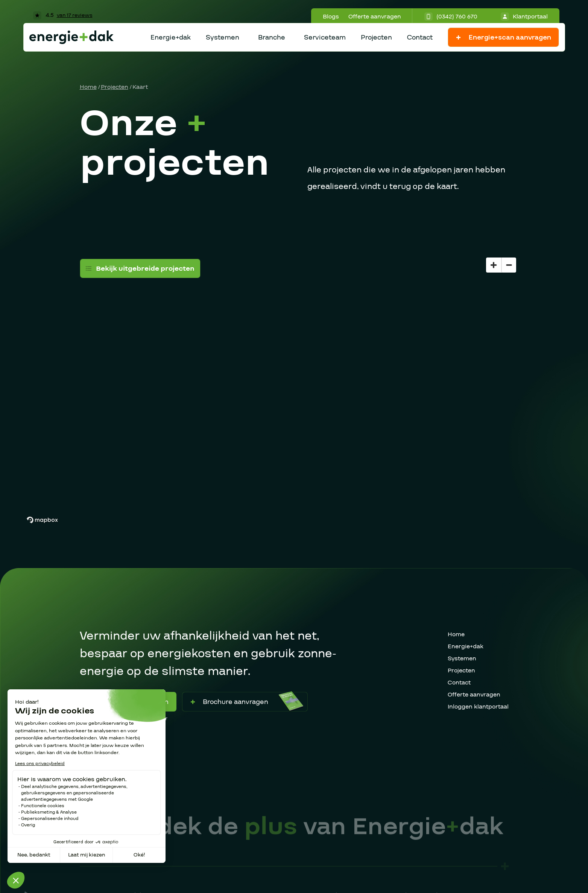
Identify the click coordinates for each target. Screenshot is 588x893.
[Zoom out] (509, 265)
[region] (294, 376)
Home (88, 87)
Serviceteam (325, 37)
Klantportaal (524, 17)
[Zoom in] (494, 265)
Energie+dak (171, 37)
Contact (420, 37)
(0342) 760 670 (451, 17)
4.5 (63, 15)
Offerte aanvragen (375, 17)
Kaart (140, 87)
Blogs (331, 17)
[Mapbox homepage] (42, 520)
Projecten (376, 37)
